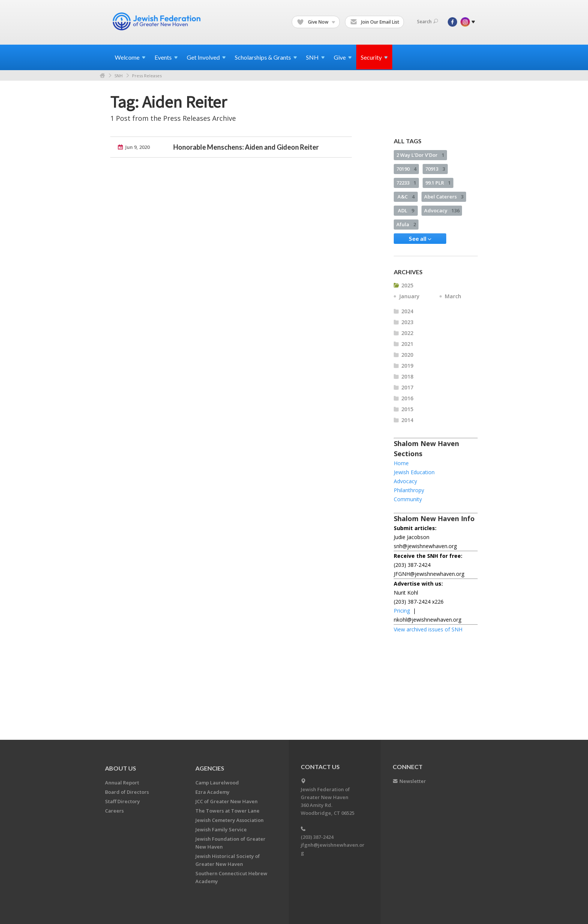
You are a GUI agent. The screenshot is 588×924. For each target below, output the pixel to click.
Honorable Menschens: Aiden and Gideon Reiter (246, 147)
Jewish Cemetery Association (229, 820)
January (409, 296)
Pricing (402, 611)
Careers (114, 811)
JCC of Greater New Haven (226, 801)
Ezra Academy (212, 792)
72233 (406, 183)
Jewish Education (414, 472)
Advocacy (442, 210)
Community (408, 499)
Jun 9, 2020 (137, 147)
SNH (118, 76)
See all (420, 239)
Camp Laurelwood (217, 783)
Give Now (316, 22)
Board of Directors (127, 792)
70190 (406, 169)
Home (102, 76)
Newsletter (413, 781)
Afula (406, 224)
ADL (406, 210)
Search (427, 22)
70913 (435, 169)
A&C (406, 197)
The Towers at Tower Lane (227, 811)
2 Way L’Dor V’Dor (420, 155)
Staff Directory (122, 801)
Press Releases (147, 76)
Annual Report (122, 783)
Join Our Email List (375, 22)
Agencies (210, 768)
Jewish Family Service (221, 829)
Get (206, 57)
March (453, 296)
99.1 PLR (438, 183)
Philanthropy (409, 490)
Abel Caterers (444, 197)
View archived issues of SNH (428, 629)
